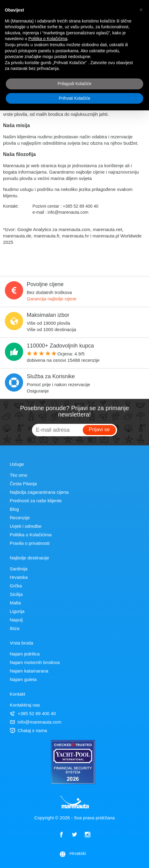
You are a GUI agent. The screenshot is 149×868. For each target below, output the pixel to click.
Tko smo (19, 475)
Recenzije (20, 518)
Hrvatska (19, 577)
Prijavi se (99, 429)
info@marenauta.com (36, 722)
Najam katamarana (29, 671)
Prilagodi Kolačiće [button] (74, 84)
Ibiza (15, 628)
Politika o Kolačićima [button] (48, 39)
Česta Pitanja (23, 484)
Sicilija (16, 594)
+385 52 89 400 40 (33, 713)
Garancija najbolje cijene (52, 299)
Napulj (16, 620)
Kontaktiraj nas (25, 705)
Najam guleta (23, 679)
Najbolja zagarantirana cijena (39, 492)
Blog (14, 509)
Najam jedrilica (25, 654)
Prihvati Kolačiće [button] (74, 98)
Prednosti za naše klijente (36, 501)
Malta (15, 603)
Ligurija (17, 611)
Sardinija (19, 569)
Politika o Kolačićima (31, 535)
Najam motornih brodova (35, 662)
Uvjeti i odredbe (26, 526)
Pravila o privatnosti (30, 543)
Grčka (16, 586)
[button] (141, 10)
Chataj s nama (28, 730)
